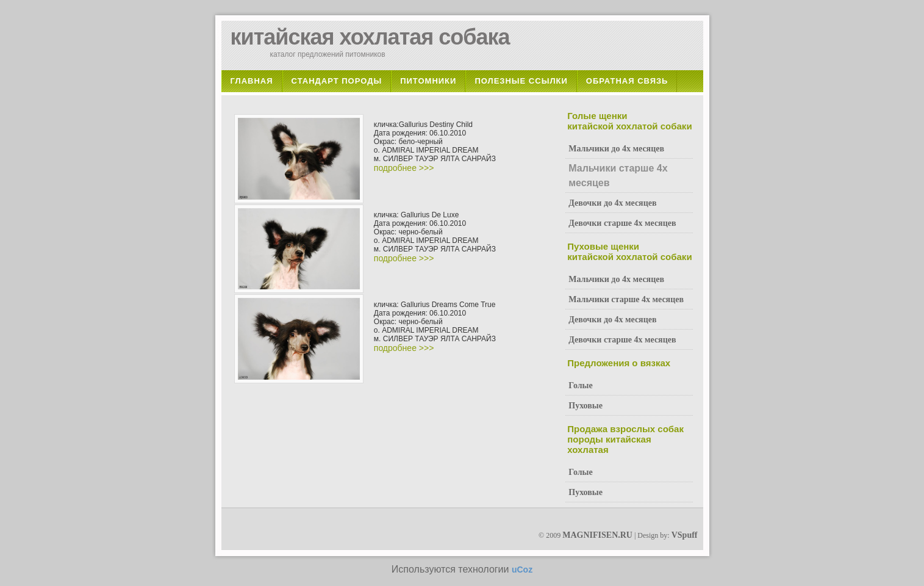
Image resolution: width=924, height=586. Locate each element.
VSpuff (685, 535)
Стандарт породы (337, 81)
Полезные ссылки (521, 81)
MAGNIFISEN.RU (597, 535)
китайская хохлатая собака (370, 37)
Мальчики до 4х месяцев (616, 149)
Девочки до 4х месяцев (612, 203)
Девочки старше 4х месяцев (622, 223)
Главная (252, 81)
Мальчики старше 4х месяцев (626, 299)
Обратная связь (627, 81)
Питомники (428, 81)
